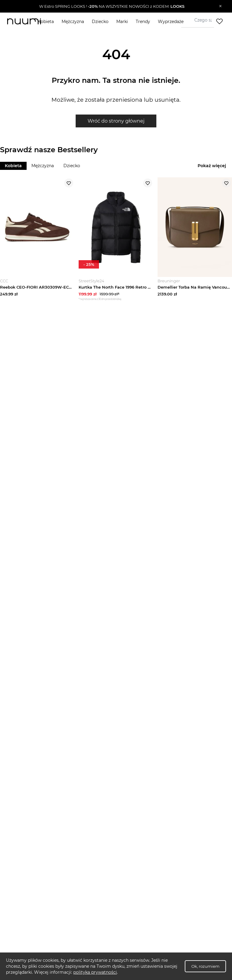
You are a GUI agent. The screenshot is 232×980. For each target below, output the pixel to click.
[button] (112, 6)
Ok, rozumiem (205, 966)
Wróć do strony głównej (116, 121)
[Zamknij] (220, 6)
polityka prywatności (95, 972)
